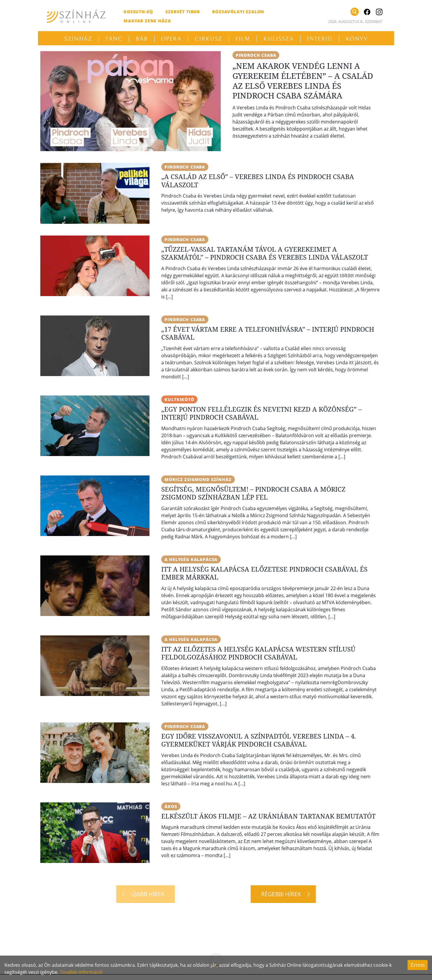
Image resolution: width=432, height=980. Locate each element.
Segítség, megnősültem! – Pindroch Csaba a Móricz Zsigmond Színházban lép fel (253, 493)
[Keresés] (355, 12)
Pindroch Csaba (256, 55)
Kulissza (279, 39)
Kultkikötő (179, 399)
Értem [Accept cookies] (418, 965)
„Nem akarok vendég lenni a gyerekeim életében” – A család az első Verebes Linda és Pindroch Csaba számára (303, 81)
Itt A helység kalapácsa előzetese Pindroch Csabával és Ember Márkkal (264, 573)
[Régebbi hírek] (283, 894)
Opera (171, 39)
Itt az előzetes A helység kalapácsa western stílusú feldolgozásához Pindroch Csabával (258, 653)
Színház (78, 39)
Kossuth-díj (138, 12)
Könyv (357, 39)
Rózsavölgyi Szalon (238, 12)
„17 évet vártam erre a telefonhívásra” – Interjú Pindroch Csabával (268, 333)
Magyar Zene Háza (147, 21)
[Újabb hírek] (146, 894)
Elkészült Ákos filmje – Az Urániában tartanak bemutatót (268, 816)
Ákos (171, 806)
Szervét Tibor (183, 12)
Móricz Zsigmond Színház (198, 479)
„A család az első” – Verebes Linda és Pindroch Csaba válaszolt (258, 181)
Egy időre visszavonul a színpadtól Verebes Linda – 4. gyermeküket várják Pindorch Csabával (259, 740)
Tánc (114, 39)
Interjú (320, 39)
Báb (142, 39)
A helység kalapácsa (191, 559)
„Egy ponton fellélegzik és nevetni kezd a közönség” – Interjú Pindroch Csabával (261, 413)
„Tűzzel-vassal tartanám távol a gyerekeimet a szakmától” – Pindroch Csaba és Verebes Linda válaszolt (265, 253)
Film (243, 39)
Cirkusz (208, 39)
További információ (81, 972)
